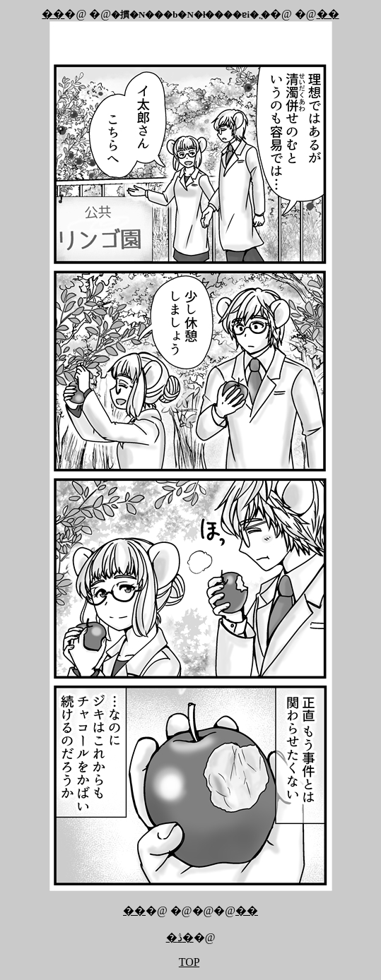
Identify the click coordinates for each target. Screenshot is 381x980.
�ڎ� (180, 937)
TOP (189, 962)
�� (53, 14)
